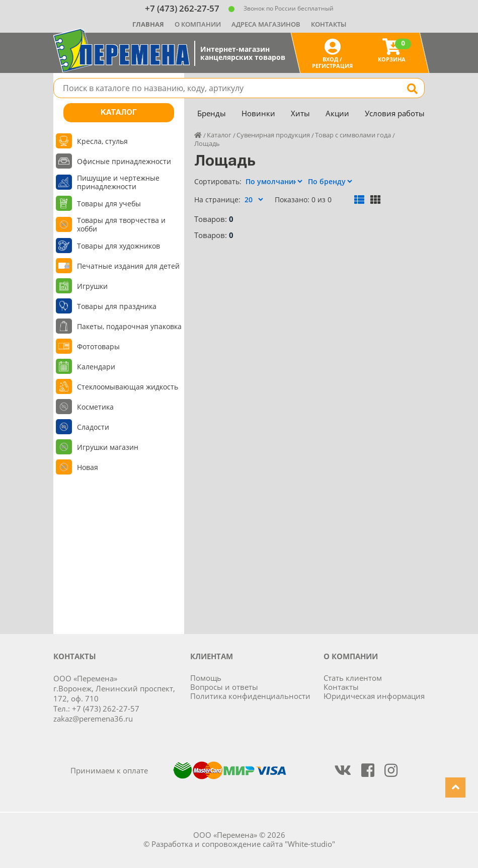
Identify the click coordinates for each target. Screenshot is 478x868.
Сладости (93, 427)
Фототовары (98, 346)
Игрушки (92, 286)
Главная (148, 24)
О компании (198, 24)
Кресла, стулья (102, 141)
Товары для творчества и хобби (121, 224)
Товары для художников (118, 246)
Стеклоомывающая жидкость (128, 387)
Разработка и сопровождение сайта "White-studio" (243, 844)
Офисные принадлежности (124, 161)
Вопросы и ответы (224, 687)
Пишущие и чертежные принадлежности (118, 182)
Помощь (206, 678)
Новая (88, 467)
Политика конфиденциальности (250, 696)
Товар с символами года (353, 135)
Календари (96, 367)
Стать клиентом (353, 678)
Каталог (119, 113)
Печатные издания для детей (128, 266)
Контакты (329, 24)
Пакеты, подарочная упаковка (129, 326)
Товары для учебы (109, 204)
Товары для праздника (117, 306)
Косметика (95, 407)
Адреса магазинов (266, 24)
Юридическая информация (374, 696)
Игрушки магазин (108, 447)
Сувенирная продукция (273, 135)
